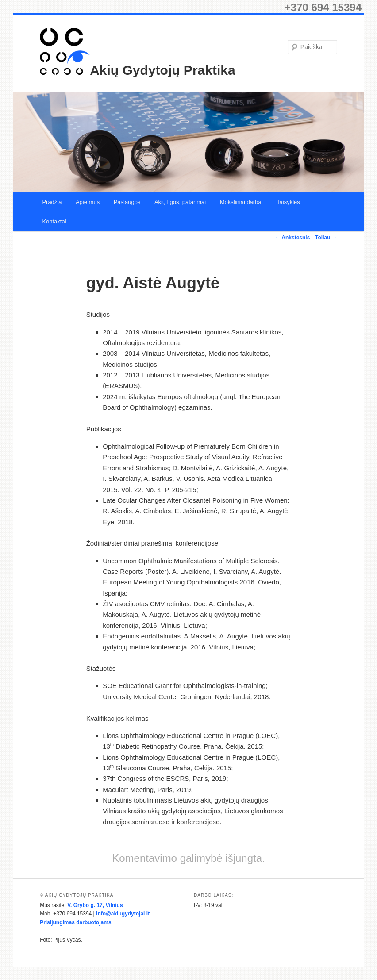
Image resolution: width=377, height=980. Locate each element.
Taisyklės (288, 202)
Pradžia (52, 202)
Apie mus (88, 202)
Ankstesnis (292, 238)
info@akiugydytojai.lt (123, 914)
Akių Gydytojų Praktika (162, 70)
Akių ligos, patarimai (180, 202)
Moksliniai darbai (241, 202)
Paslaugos (127, 202)
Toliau (326, 238)
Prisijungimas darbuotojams (75, 922)
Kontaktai (54, 221)
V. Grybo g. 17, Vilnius (95, 905)
